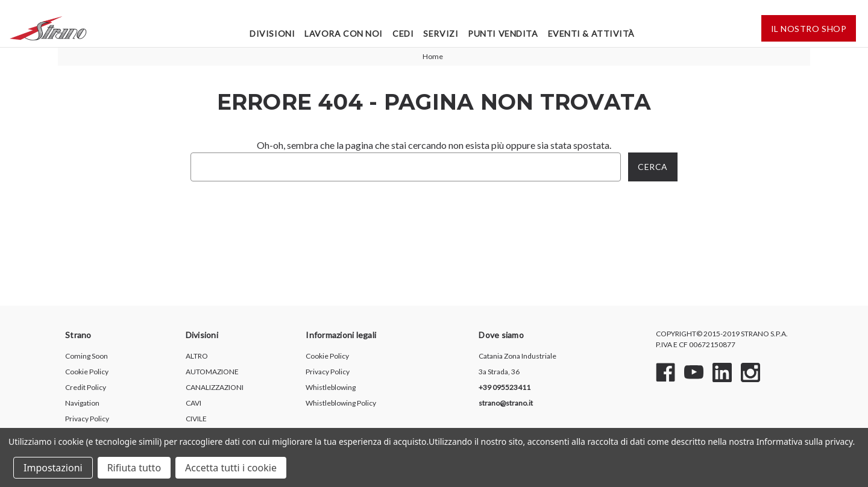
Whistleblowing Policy (341, 403)
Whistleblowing (331, 387)
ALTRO (197, 356)
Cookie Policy (87, 372)
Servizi (441, 33)
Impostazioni (53, 468)
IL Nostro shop (809, 29)
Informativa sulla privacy (805, 441)
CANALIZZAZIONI (215, 387)
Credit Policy (86, 387)
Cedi (403, 33)
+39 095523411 (505, 387)
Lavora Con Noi (344, 33)
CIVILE (196, 419)
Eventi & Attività (592, 33)
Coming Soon (86, 356)
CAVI (193, 403)
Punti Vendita (503, 33)
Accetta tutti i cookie (231, 468)
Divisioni (272, 33)
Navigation (82, 403)
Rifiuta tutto (134, 468)
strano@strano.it (506, 403)
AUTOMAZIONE (212, 372)
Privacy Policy (87, 419)
